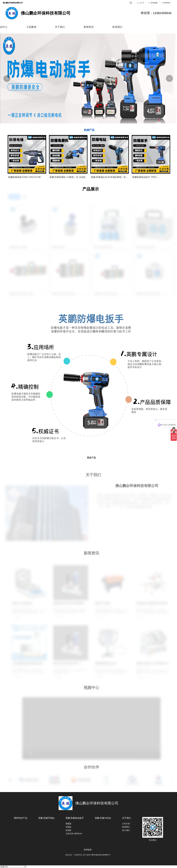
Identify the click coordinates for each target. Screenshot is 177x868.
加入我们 (126, 830)
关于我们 (60, 27)
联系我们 (117, 27)
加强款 (68, 830)
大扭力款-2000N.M (74, 834)
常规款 (68, 827)
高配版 (68, 824)
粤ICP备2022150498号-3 (101, 855)
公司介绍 (126, 824)
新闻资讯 (89, 27)
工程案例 (31, 27)
